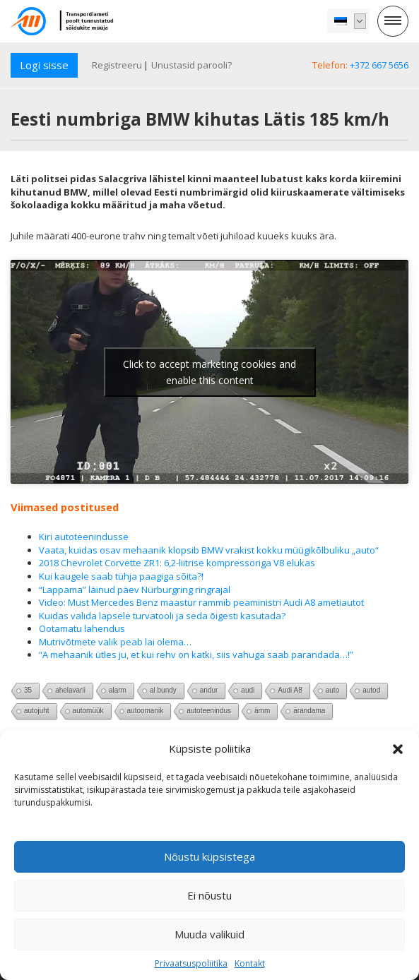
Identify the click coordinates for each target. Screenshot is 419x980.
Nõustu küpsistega (209, 856)
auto (332, 690)
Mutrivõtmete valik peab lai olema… (115, 642)
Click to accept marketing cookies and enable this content (209, 372)
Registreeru (117, 65)
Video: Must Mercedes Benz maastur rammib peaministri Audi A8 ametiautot (201, 602)
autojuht (37, 711)
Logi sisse (44, 65)
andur (209, 690)
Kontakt (250, 963)
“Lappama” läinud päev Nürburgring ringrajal (135, 590)
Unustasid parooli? (191, 65)
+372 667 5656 (379, 65)
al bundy (163, 690)
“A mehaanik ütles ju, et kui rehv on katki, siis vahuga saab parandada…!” (196, 655)
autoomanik (146, 711)
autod (371, 690)
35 (28, 690)
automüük (88, 711)
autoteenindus (209, 711)
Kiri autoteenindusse (84, 537)
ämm (262, 711)
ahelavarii (70, 690)
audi (248, 690)
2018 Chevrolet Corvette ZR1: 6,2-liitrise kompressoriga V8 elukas (177, 563)
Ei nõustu (209, 895)
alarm (118, 690)
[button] (398, 749)
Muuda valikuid (209, 934)
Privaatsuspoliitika (191, 963)
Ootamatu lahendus (82, 628)
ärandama (309, 711)
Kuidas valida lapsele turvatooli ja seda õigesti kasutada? (162, 616)
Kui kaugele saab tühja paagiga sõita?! (121, 576)
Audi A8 (290, 690)
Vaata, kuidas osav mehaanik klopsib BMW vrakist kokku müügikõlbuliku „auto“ (209, 550)
